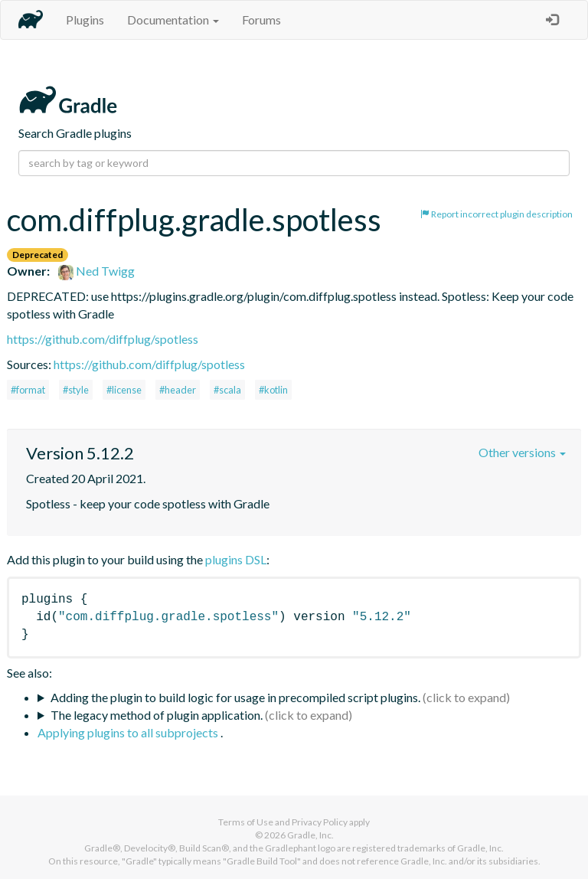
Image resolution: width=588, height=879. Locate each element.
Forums (261, 20)
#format (28, 390)
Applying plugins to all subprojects (129, 732)
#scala (227, 390)
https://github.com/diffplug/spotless (103, 339)
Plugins (85, 20)
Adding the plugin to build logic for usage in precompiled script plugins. (235, 697)
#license (124, 390)
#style (76, 390)
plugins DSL (236, 559)
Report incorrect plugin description (497, 214)
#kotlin (273, 390)
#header (178, 390)
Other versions (522, 452)
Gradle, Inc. (310, 835)
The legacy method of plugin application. (157, 715)
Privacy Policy (320, 822)
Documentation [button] (173, 20)
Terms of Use (246, 822)
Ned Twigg (96, 271)
